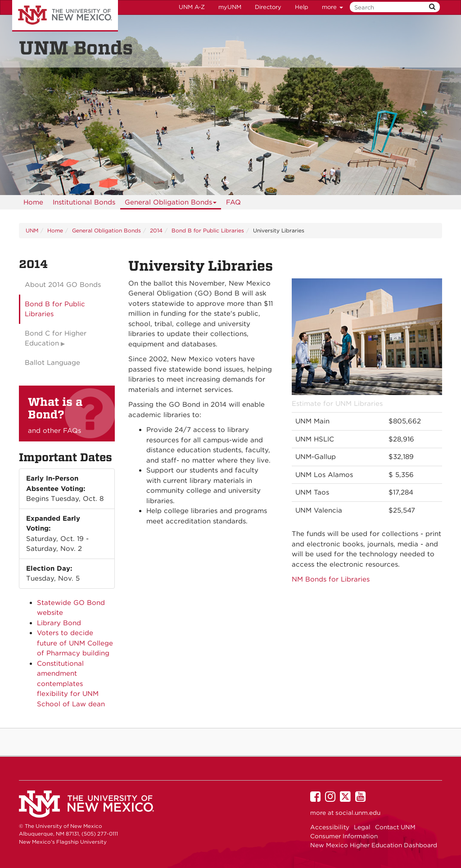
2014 (156, 230)
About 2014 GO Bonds (63, 285)
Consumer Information (344, 836)
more (332, 7)
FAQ (233, 202)
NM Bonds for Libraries (331, 579)
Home (33, 202)
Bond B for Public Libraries (208, 230)
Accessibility (330, 827)
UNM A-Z (192, 7)
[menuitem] (33, 202)
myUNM (230, 7)
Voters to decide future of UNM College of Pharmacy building (75, 643)
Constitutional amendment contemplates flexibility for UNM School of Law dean (71, 684)
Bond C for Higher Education (56, 339)
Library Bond (59, 623)
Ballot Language (52, 363)
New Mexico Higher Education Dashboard (374, 845)
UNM (32, 230)
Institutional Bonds (84, 202)
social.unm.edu (358, 813)
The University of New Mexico (65, 16)
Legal (362, 827)
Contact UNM (395, 827)
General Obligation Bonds (171, 204)
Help (302, 7)
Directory (268, 7)
